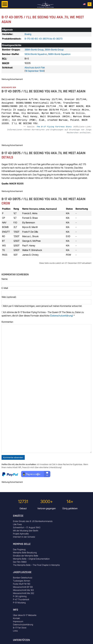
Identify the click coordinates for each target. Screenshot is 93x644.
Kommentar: (7, 322)
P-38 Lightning (20, 596)
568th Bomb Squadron (59, 54)
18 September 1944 (35, 71)
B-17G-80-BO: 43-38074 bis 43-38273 (44, 39)
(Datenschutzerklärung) (62, 316)
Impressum (18, 621)
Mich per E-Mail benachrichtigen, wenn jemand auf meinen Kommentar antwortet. (42, 306)
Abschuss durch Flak (35, 68)
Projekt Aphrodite (21, 534)
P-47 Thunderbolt (21, 599)
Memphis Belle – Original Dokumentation (31, 559)
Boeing (28, 34)
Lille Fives (17, 524)
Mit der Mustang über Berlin (26, 531)
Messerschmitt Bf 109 (23, 587)
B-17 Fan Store (20, 628)
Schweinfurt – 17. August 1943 (27, 527)
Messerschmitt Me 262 (24, 593)
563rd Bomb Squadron (36, 54)
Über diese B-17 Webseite (25, 615)
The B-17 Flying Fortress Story (54, 127)
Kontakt (16, 618)
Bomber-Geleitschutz (23, 578)
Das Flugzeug (19, 549)
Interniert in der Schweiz (24, 537)
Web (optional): (9, 297)
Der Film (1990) (20, 562)
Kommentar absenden (13, 457)
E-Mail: (5, 288)
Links (15, 631)
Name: (5, 279)
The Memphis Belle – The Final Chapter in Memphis (36, 565)
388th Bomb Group (34, 50)
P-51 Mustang (19, 603)
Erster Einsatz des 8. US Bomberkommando (33, 521)
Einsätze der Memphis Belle (26, 556)
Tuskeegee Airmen (22, 581)
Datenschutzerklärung (23, 625)
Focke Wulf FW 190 (22, 584)
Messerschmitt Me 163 (23, 590)
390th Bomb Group (54, 50)
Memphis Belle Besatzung (25, 553)
